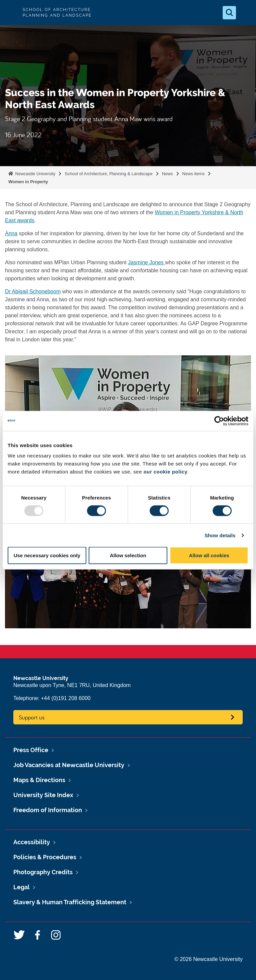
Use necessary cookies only (47, 555)
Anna (11, 233)
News (167, 174)
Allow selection (128, 555)
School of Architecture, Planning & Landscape (109, 174)
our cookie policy (165, 472)
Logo (11, 13)
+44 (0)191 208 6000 (66, 698)
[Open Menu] (245, 13)
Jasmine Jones (146, 262)
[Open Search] (229, 13)
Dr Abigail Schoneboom (33, 291)
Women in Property (28, 182)
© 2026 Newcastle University (208, 959)
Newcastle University (35, 174)
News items (193, 174)
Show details (220, 535)
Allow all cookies (209, 555)
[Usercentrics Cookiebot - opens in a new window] (219, 421)
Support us (32, 717)
